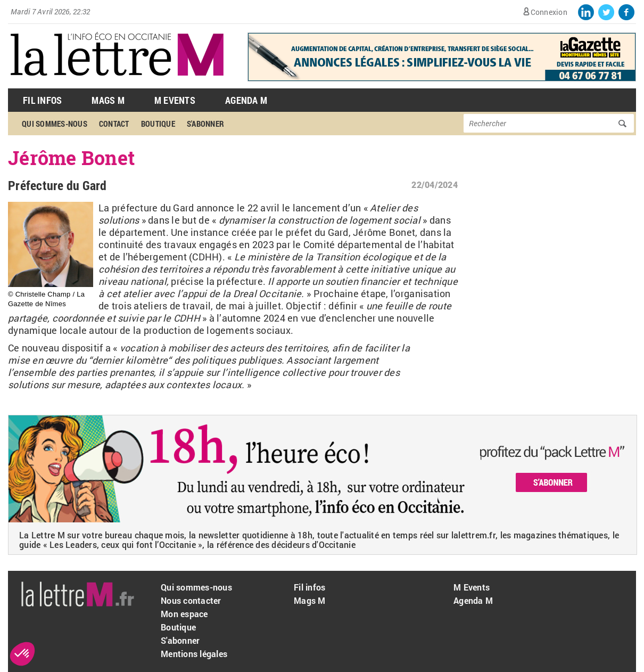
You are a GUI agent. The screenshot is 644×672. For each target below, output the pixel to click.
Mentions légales (194, 654)
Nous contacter (191, 600)
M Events (175, 100)
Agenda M (246, 100)
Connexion (549, 12)
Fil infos (309, 587)
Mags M (108, 100)
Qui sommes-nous (55, 124)
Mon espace (184, 614)
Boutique (158, 124)
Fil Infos (42, 100)
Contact (114, 124)
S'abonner (205, 124)
